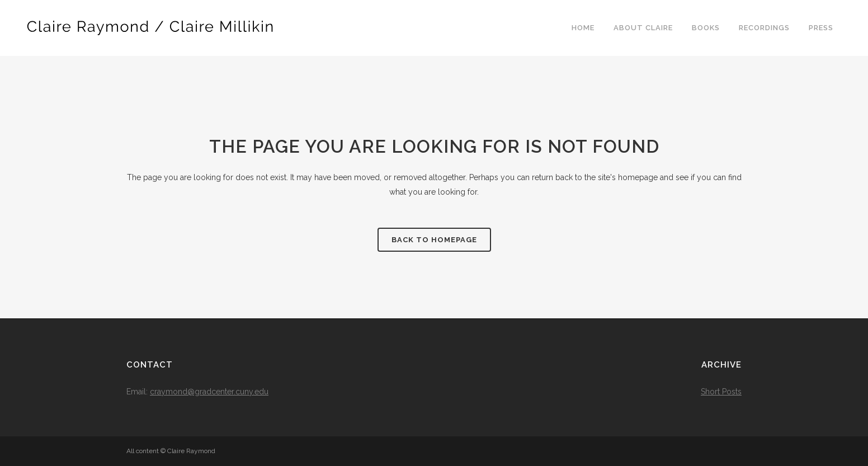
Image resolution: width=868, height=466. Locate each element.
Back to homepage (434, 240)
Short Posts (721, 392)
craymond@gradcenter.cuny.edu (209, 392)
